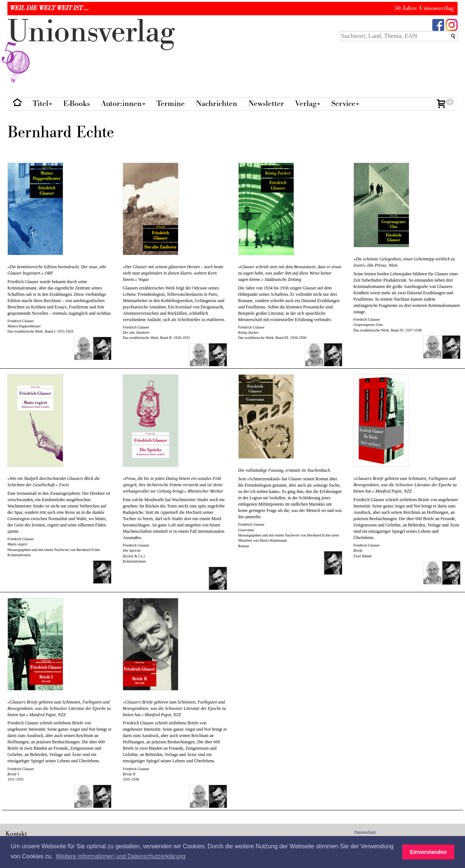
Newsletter (266, 104)
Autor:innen (123, 104)
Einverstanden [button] (428, 852)
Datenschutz (365, 832)
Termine (171, 104)
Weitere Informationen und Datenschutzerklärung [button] (120, 856)
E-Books (77, 104)
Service (345, 104)
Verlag (308, 104)
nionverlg (91, 49)
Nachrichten (217, 104)
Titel (42, 104)
